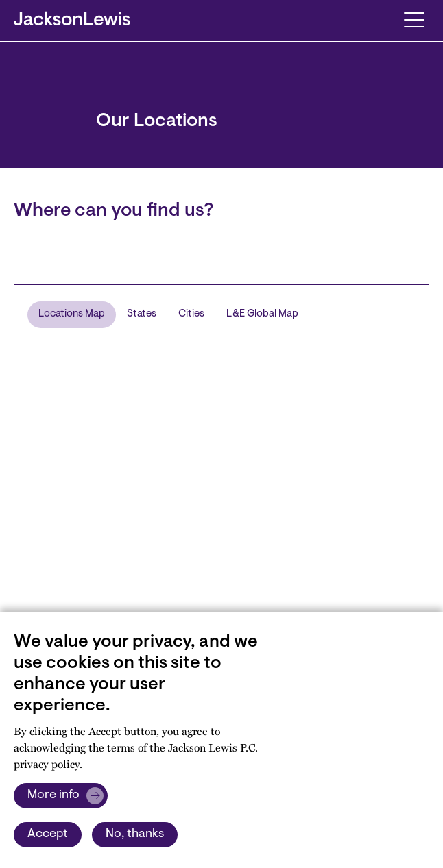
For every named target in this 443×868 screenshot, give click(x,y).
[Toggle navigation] (414, 19)
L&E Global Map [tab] (262, 314)
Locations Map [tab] (72, 314)
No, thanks (135, 834)
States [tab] (142, 314)
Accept (48, 834)
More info (53, 795)
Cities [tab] (191, 314)
